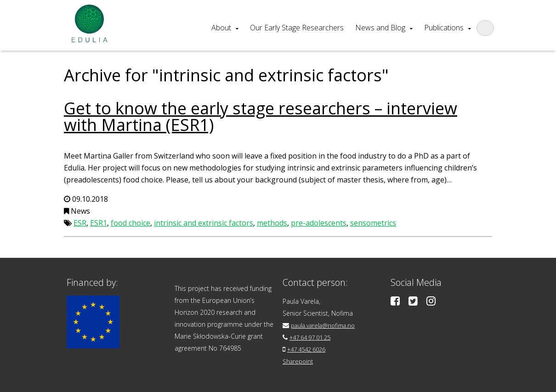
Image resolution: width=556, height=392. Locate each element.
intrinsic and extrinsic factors (204, 223)
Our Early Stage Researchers (297, 28)
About (221, 28)
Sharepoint (299, 361)
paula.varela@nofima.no (326, 325)
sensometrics (373, 223)
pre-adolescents (319, 223)
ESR (80, 223)
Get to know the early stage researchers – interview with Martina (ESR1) (261, 116)
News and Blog (380, 28)
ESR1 (99, 223)
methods (272, 223)
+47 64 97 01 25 (314, 337)
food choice (130, 223)
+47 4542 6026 (309, 349)
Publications (444, 28)
